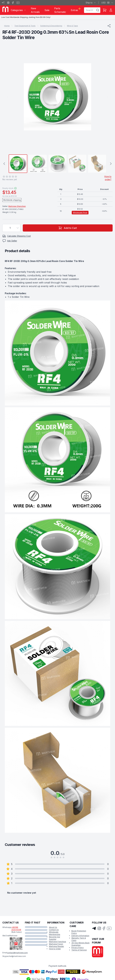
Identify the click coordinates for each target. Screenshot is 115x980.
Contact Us (54, 930)
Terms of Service (79, 950)
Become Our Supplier (55, 938)
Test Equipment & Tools (25, 26)
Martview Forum (56, 944)
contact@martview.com (17, 953)
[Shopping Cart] (105, 10)
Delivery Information (80, 936)
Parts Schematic (60, 10)
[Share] (109, 26)
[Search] (98, 10)
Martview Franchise (57, 942)
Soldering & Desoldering (51, 26)
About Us (53, 927)
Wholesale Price (80, 213)
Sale (47, 10)
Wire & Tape (72, 26)
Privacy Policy (78, 948)
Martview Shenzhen (17, 206)
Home (7, 26)
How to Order (55, 949)
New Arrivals (35, 10)
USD (107, 3)
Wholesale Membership (55, 933)
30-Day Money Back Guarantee (80, 944)
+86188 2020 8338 (16, 928)
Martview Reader (56, 946)
